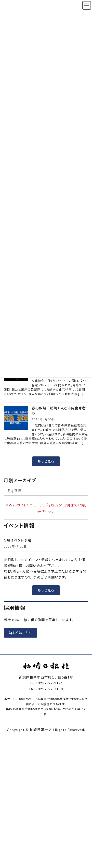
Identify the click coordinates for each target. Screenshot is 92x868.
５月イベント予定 (18, 540)
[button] (46, 461)
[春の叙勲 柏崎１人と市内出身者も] (16, 418)
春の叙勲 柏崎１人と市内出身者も (59, 410)
